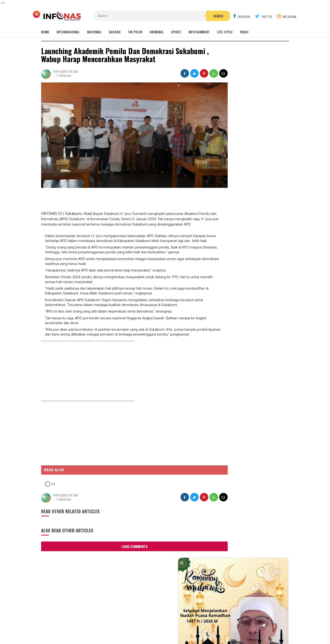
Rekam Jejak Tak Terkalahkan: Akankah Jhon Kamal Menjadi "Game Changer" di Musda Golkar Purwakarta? (251, 408)
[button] (62, 483)
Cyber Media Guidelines (159, 624)
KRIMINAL (157, 32)
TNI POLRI (135, 32)
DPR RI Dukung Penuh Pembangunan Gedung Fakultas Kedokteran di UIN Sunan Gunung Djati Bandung (254, 179)
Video (244, 32)
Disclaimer (220, 624)
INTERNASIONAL (68, 32)
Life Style (225, 32)
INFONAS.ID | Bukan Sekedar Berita (164, 632)
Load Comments (126, 546)
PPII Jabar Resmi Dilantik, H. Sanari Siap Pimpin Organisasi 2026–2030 (248, 430)
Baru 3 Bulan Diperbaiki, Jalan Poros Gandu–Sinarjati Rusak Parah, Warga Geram (245, 362)
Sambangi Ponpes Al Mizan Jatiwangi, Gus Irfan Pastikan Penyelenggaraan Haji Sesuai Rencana (250, 451)
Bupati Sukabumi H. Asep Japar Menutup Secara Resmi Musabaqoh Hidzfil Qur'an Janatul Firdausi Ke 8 (252, 197)
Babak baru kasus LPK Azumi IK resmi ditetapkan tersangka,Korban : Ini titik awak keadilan (254, 227)
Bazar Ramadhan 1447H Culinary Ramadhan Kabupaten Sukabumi (254, 212)
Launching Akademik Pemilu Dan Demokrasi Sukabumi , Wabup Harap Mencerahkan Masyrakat (125, 55)
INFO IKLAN (127, 624)
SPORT (176, 32)
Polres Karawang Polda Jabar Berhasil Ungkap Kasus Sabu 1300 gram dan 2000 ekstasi (247, 525)
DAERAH (115, 32)
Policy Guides (195, 624)
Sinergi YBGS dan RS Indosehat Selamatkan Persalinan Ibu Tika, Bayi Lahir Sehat (246, 385)
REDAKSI (108, 624)
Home (45, 32)
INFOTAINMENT (199, 32)
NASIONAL (94, 32)
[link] (83, 371)
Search (192, 16)
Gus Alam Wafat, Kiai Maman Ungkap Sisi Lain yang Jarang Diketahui (255, 242)
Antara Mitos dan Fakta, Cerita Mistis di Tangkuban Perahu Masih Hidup (259, 311)
